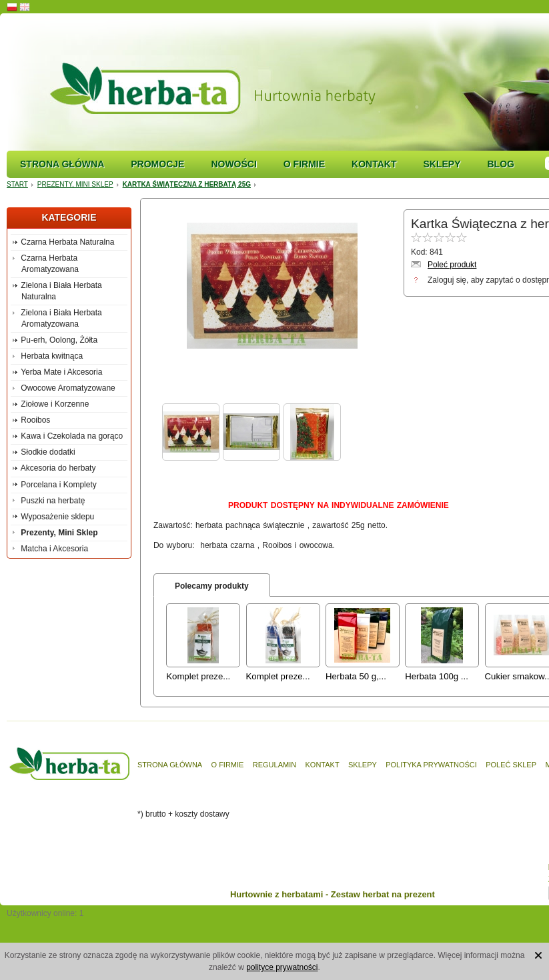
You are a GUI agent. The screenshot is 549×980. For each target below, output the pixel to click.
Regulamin (274, 765)
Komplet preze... (198, 676)
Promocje (157, 164)
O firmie (304, 164)
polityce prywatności (282, 967)
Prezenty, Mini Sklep (75, 184)
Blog (500, 164)
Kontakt (374, 164)
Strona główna (62, 164)
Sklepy (442, 164)
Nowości (233, 164)
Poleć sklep (511, 765)
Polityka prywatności (431, 765)
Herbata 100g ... (437, 676)
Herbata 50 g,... (356, 676)
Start (17, 184)
